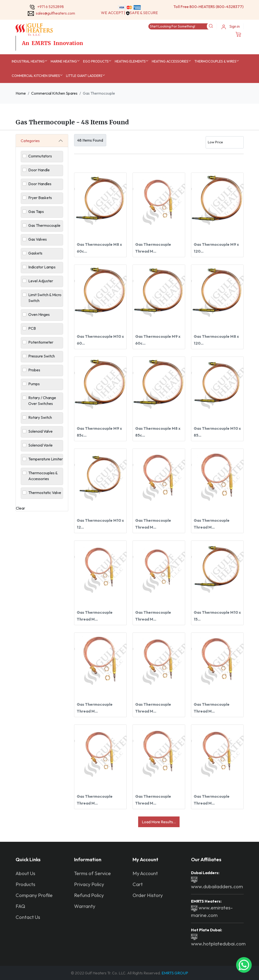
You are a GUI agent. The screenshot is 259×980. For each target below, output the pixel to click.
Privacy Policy (89, 884)
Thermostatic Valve (45, 493)
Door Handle (39, 170)
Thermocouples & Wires (215, 61)
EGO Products (96, 61)
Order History (148, 895)
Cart (138, 884)
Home (21, 93)
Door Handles (40, 184)
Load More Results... (159, 822)
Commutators (40, 156)
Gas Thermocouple (44, 225)
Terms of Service (92, 873)
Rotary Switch (40, 417)
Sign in (230, 27)
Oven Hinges (39, 314)
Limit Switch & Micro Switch (45, 298)
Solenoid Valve (40, 431)
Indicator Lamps (42, 267)
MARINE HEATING (64, 61)
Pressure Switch (42, 356)
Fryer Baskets (40, 198)
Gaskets (35, 253)
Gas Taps (36, 211)
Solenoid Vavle (40, 445)
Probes (34, 370)
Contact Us (28, 917)
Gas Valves (38, 239)
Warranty (85, 906)
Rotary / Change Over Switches (42, 401)
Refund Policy (89, 895)
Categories (30, 141)
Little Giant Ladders (84, 76)
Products (25, 884)
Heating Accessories (170, 61)
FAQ (20, 906)
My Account (145, 873)
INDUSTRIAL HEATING (28, 61)
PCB (32, 328)
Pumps (34, 384)
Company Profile (34, 895)
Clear (20, 508)
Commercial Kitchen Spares (36, 76)
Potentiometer (41, 342)
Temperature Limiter (46, 459)
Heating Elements (130, 61)
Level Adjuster (41, 281)
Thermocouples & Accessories (43, 476)
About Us (25, 873)
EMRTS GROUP (174, 973)
